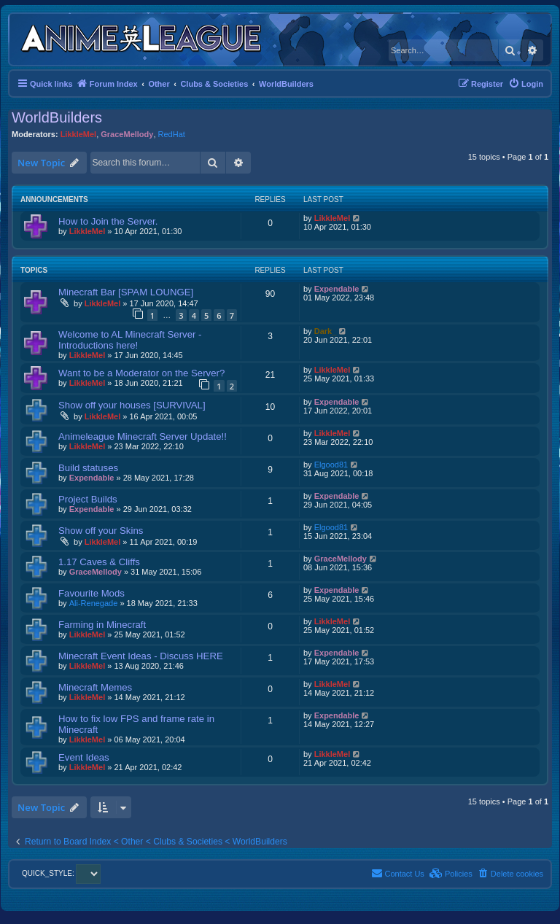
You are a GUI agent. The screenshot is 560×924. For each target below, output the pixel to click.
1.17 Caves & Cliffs (99, 562)
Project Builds (88, 499)
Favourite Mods (92, 593)
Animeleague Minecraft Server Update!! (143, 436)
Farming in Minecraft (102, 625)
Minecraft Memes (95, 687)
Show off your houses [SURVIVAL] (132, 405)
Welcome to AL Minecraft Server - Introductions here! (130, 340)
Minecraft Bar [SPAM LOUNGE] (126, 292)
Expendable (337, 289)
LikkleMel (79, 134)
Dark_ (326, 331)
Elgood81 (331, 465)
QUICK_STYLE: (61, 873)
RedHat (172, 134)
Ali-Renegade (94, 603)
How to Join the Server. (108, 221)
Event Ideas (84, 757)
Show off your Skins (101, 531)
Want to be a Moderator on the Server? (141, 373)
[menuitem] (526, 84)
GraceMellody (127, 134)
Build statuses (88, 468)
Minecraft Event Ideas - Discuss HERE (141, 656)
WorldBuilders (57, 117)
